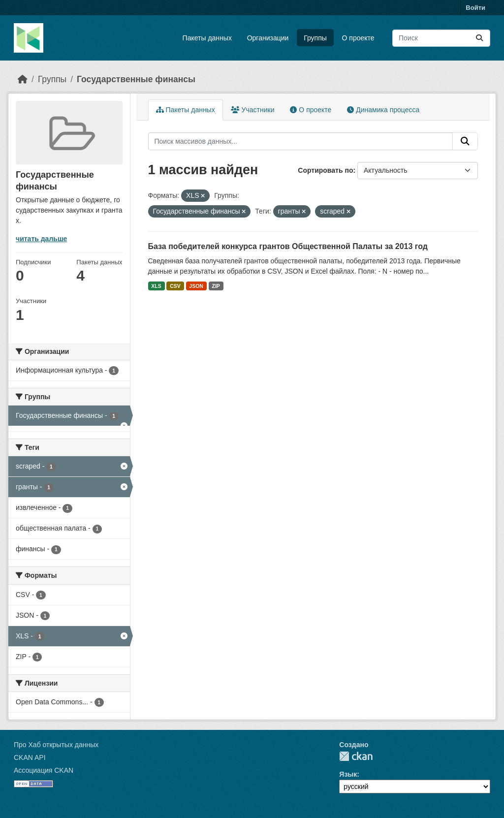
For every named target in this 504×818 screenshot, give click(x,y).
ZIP (216, 286)
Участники (253, 110)
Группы (315, 38)
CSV (175, 286)
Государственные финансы (136, 79)
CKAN (356, 756)
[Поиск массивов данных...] (441, 38)
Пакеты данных (207, 38)
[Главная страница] (23, 79)
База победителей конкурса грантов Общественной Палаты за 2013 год (288, 246)
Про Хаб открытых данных (56, 745)
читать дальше (41, 239)
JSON (196, 286)
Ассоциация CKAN (44, 770)
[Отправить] (479, 38)
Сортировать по (325, 170)
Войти (475, 8)
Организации (268, 38)
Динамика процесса (383, 110)
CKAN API (30, 757)
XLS (156, 286)
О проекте (358, 38)
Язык (348, 774)
